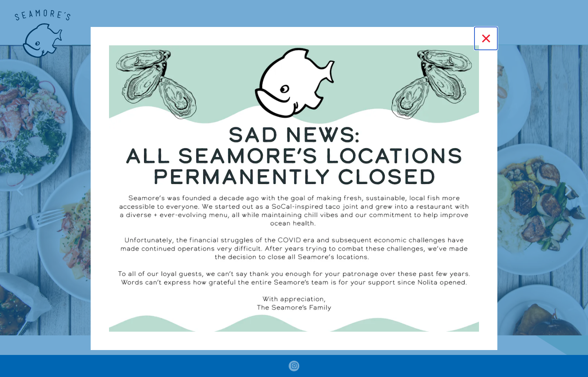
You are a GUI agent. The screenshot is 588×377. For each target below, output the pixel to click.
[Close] (486, 38)
